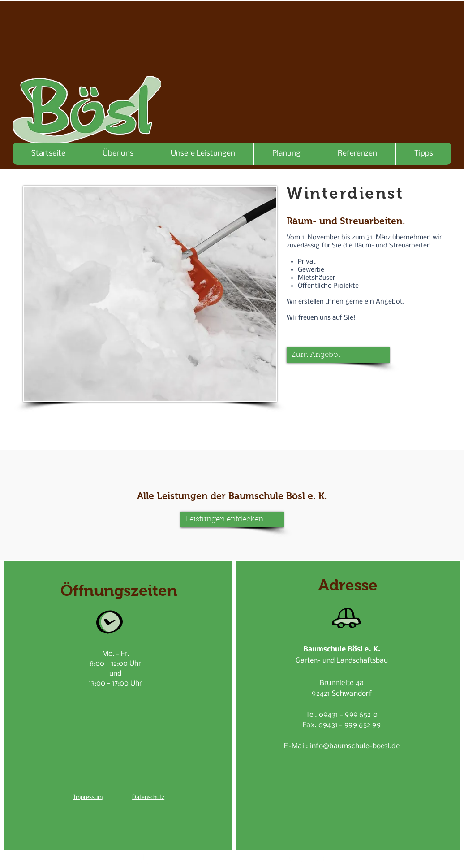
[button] (338, 355)
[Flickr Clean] (319, 859)
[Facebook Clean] (291, 859)
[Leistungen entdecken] (232, 519)
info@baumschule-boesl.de (354, 746)
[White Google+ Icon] (305, 859)
